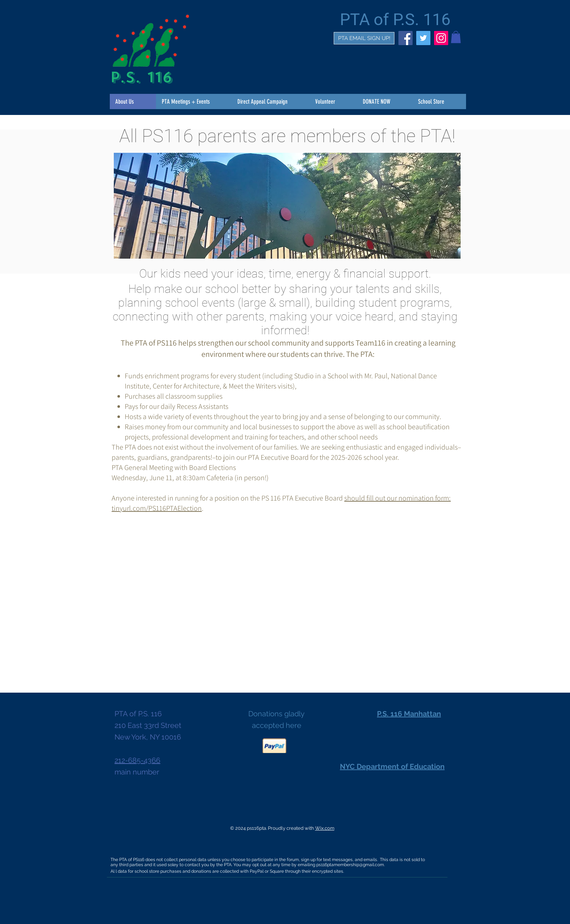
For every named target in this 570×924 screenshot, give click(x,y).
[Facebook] (406, 38)
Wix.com (325, 828)
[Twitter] (423, 38)
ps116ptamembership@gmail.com (350, 865)
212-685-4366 (137, 760)
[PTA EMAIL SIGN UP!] (364, 38)
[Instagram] (441, 38)
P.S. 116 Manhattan (409, 714)
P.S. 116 (141, 77)
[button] (456, 37)
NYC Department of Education (392, 766)
